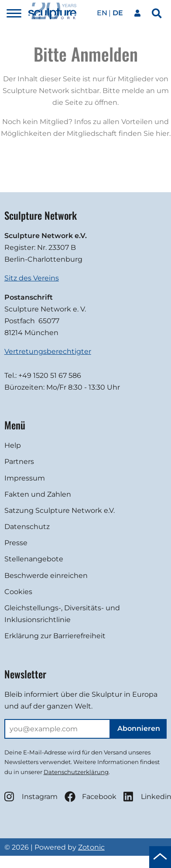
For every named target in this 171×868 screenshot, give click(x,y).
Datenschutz (27, 527)
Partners (19, 462)
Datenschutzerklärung (76, 772)
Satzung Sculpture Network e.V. (60, 510)
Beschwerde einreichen (46, 576)
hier (162, 133)
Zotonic (91, 847)
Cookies (18, 592)
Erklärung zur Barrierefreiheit (55, 636)
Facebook (91, 797)
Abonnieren (139, 728)
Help (13, 445)
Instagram (31, 797)
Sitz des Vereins (32, 278)
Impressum (25, 478)
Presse (16, 543)
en (102, 13)
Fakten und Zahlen (38, 494)
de (118, 13)
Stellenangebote (34, 559)
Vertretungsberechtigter (48, 351)
